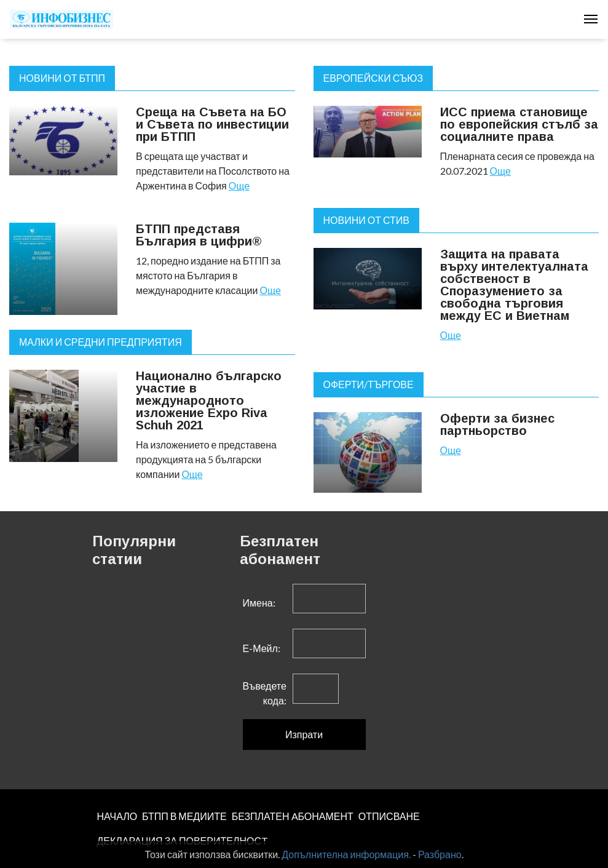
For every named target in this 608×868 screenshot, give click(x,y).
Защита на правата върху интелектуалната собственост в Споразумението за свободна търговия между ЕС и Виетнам (514, 285)
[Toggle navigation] (591, 19)
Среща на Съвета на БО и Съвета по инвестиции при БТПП (212, 124)
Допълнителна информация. (346, 854)
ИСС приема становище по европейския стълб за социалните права (519, 124)
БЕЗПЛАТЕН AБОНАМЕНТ (293, 816)
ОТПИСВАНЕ (389, 816)
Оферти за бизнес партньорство (497, 424)
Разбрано (440, 854)
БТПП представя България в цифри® (199, 235)
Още (239, 185)
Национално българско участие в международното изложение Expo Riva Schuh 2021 (209, 400)
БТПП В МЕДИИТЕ (184, 816)
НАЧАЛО (117, 816)
